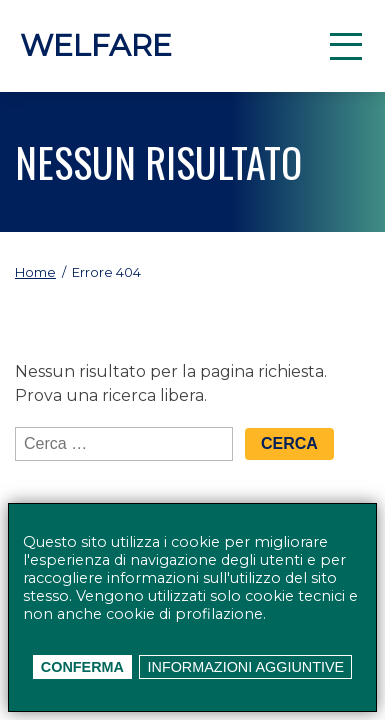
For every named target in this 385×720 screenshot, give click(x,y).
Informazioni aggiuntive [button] (246, 667)
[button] (346, 46)
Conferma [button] (82, 667)
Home (35, 272)
